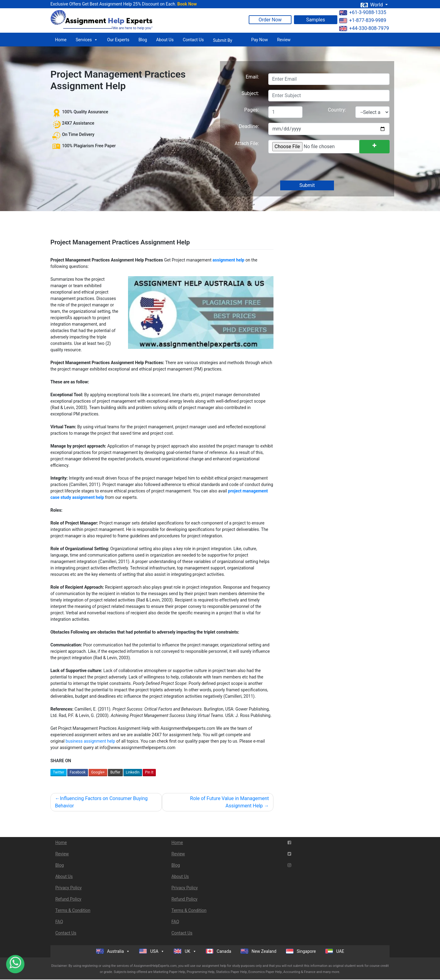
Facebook (78, 772)
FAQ (59, 922)
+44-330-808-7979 (364, 28)
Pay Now (260, 40)
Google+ (98, 772)
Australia (113, 951)
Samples (316, 20)
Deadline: (249, 126)
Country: (337, 110)
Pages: (251, 110)
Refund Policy (68, 899)
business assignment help (90, 741)
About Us (165, 40)
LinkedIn (133, 772)
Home (61, 40)
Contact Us (193, 40)
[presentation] (314, 167)
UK (185, 951)
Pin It (149, 772)
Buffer (115, 772)
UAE (335, 951)
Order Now (270, 20)
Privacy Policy (68, 888)
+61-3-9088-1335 (363, 12)
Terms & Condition (73, 910)
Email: (252, 77)
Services (87, 40)
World (372, 5)
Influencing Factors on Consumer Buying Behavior (101, 802)
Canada (218, 951)
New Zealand (258, 951)
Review (284, 40)
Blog (143, 40)
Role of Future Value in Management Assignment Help (229, 802)
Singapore (301, 951)
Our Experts (118, 40)
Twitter (59, 772)
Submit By (223, 40)
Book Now (187, 4)
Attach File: (247, 143)
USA (152, 951)
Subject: (250, 93)
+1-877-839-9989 (363, 20)
